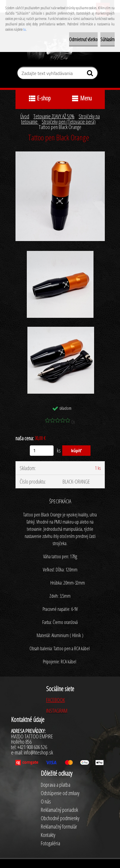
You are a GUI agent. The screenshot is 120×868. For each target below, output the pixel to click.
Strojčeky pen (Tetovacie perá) (69, 122)
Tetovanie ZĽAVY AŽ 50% (54, 116)
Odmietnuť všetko (83, 39)
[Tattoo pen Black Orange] (60, 154)
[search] (91, 74)
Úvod (25, 116)
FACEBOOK (56, 700)
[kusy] (42, 451)
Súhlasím (107, 39)
